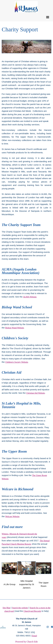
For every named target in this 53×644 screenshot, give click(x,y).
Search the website (20, 608)
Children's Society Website (17, 362)
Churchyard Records (32, 611)
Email (34, 636)
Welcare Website (12, 516)
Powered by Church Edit (27, 642)
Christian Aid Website (35, 393)
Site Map (6, 608)
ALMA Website (30, 297)
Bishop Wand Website (15, 328)
